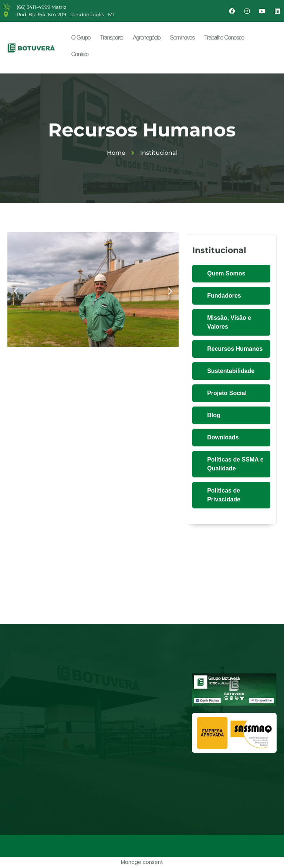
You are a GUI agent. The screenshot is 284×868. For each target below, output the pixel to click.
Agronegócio (146, 39)
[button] (16, 291)
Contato (80, 56)
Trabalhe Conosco (224, 39)
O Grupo (81, 39)
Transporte (111, 39)
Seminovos (182, 39)
